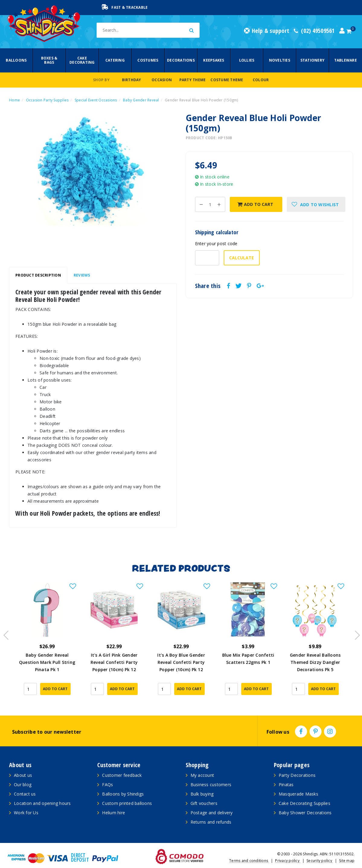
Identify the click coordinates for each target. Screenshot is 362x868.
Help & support (267, 31)
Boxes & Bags (49, 60)
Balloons (16, 60)
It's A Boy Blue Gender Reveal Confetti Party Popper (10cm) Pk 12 (181, 662)
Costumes (148, 60)
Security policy (320, 852)
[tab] (38, 275)
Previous (5, 629)
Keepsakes (214, 60)
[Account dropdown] (342, 31)
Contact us (25, 785)
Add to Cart (255, 204)
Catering (115, 60)
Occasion (162, 80)
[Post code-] (207, 258)
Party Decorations (297, 766)
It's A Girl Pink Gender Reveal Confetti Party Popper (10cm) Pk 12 (114, 662)
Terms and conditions (249, 852)
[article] (47, 638)
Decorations (181, 60)
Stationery (313, 60)
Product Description (38, 275)
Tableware (346, 60)
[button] (316, 204)
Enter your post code (216, 243)
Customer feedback (122, 766)
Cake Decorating (82, 60)
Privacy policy (288, 852)
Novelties (280, 60)
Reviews (82, 275)
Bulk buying (202, 785)
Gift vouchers (204, 794)
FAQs (107, 775)
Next (354, 629)
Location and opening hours (42, 794)
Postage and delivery (212, 804)
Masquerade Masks (298, 785)
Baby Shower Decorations (305, 804)
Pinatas (286, 775)
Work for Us (26, 804)
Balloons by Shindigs (123, 785)
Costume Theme (227, 80)
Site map (347, 852)
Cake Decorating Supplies (304, 794)
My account (202, 766)
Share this (208, 286)
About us (23, 766)
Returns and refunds (211, 813)
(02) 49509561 (314, 31)
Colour (261, 80)
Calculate (242, 258)
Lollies (247, 60)
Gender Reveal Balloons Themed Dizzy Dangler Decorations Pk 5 (315, 662)
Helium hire (114, 804)
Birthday (132, 80)
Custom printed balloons (127, 794)
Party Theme (193, 80)
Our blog (23, 775)
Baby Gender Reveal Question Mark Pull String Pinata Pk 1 (47, 662)
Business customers (211, 775)
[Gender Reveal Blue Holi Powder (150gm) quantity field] (210, 204)
